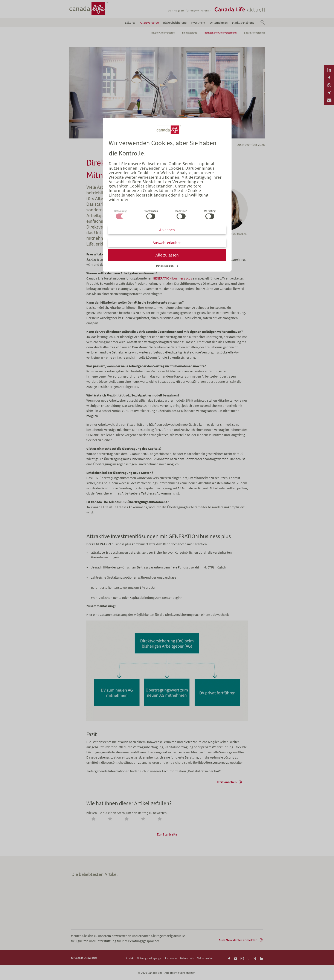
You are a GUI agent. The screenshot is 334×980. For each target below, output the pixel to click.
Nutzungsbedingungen (150, 958)
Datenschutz (187, 958)
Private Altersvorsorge (163, 33)
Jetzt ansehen (226, 782)
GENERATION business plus (172, 278)
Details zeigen (165, 266)
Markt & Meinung (243, 23)
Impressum (171, 958)
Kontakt (130, 958)
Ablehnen (167, 230)
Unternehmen (219, 23)
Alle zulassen (167, 255)
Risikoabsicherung (175, 23)
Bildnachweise (204, 958)
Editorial (130, 23)
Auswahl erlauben (167, 243)
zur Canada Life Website (84, 958)
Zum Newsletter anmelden (238, 940)
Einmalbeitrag (190, 33)
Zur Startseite (167, 834)
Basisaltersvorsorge (254, 33)
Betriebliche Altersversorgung (220, 33)
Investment (198, 23)
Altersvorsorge (149, 23)
